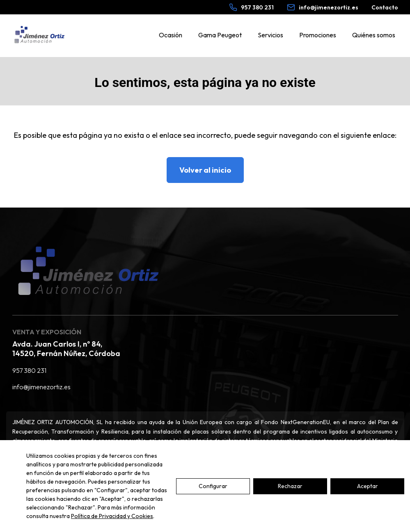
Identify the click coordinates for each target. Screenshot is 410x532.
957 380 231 (29, 370)
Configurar (213, 486)
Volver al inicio (205, 170)
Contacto (385, 7)
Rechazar (290, 486)
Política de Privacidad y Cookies (112, 516)
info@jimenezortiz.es (41, 387)
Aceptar (368, 486)
